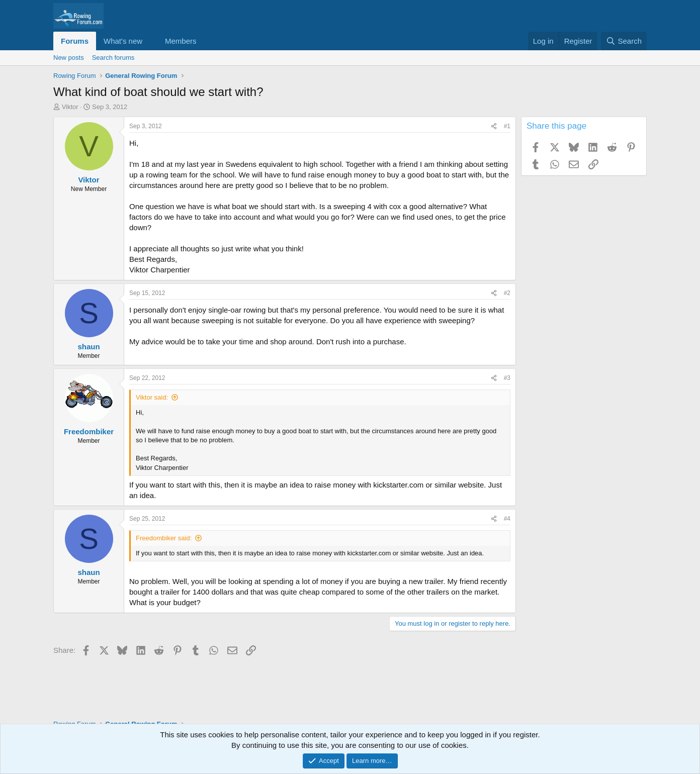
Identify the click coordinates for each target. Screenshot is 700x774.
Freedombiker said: (164, 538)
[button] (150, 41)
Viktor (70, 107)
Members (181, 41)
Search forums (113, 58)
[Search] (624, 41)
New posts (69, 58)
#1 (507, 126)
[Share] (494, 126)
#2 (507, 293)
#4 (507, 519)
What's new (123, 41)
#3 (507, 378)
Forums (75, 41)
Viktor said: (152, 397)
